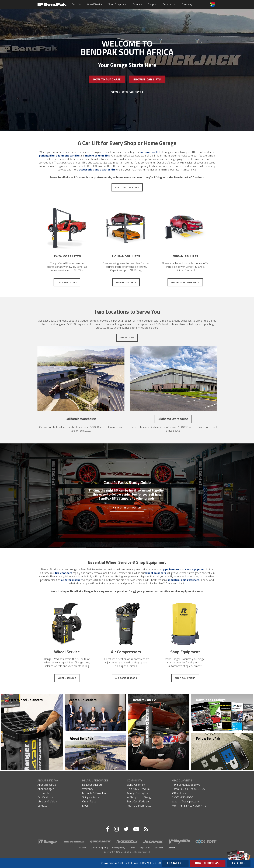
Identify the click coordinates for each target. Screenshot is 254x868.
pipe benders (171, 569)
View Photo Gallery (127, 92)
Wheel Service (95, 4)
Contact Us (127, 338)
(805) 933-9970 (150, 863)
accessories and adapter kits (97, 169)
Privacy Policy (119, 848)
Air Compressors (126, 678)
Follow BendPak (208, 738)
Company (187, 4)
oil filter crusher (71, 580)
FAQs (85, 806)
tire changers (64, 573)
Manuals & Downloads (95, 793)
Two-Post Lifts (67, 282)
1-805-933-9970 (182, 797)
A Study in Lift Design (127, 508)
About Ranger (46, 789)
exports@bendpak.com (185, 801)
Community (169, 4)
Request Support (92, 785)
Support (152, 4)
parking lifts (47, 155)
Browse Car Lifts (147, 79)
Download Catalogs (211, 700)
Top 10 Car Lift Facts (139, 806)
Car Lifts (76, 4)
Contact (42, 806)
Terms (133, 848)
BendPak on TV (144, 700)
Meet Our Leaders (83, 700)
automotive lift (150, 152)
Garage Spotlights (138, 793)
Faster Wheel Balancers (25, 700)
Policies (83, 848)
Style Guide (145, 848)
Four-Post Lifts (126, 282)
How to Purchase (208, 863)
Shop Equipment (118, 4)
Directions (179, 793)
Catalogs (239, 862)
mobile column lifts (98, 155)
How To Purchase (107, 79)
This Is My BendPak (139, 789)
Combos (137, 4)
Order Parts (89, 801)
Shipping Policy (91, 797)
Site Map (159, 848)
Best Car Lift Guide (127, 187)
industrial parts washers (184, 580)
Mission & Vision (47, 801)
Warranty (88, 789)
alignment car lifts (68, 155)
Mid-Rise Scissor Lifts (185, 282)
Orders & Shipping (99, 848)
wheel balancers (156, 573)
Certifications (45, 797)
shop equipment (195, 569)
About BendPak (81, 738)
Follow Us (43, 793)
